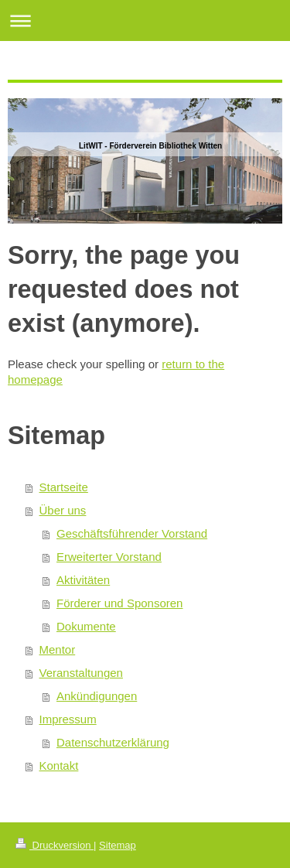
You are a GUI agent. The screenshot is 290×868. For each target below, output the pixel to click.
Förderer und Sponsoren (119, 603)
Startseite (64, 487)
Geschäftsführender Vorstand (132, 533)
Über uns (63, 510)
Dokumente (86, 626)
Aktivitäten (83, 580)
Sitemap (118, 845)
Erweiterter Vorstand (109, 557)
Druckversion (55, 845)
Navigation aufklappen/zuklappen (145, 21)
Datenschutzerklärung (113, 742)
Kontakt (59, 765)
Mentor (58, 649)
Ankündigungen (97, 696)
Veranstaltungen (81, 673)
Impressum (68, 719)
